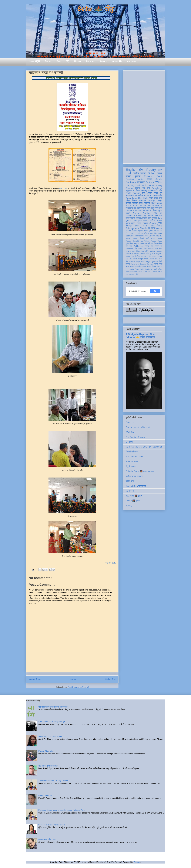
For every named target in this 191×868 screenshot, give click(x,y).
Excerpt (148, 196)
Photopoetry (134, 272)
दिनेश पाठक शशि (156, 198)
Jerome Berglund (142, 213)
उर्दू (149, 228)
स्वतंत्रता (144, 256)
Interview (130, 196)
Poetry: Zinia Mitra (46, 751)
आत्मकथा (139, 218)
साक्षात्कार (129, 208)
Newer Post (35, 679)
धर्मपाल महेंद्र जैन (155, 193)
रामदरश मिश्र (130, 251)
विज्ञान (134, 231)
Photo (135, 239)
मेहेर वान (158, 213)
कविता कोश (130, 481)
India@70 (138, 233)
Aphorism (135, 264)
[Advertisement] (144, 116)
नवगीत (160, 259)
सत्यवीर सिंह (158, 231)
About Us (117, 61)
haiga (148, 262)
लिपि (161, 262)
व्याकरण (132, 262)
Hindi (128, 173)
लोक (127, 254)
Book (160, 176)
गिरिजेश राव (153, 259)
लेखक (128, 176)
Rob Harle (143, 198)
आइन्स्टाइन (143, 244)
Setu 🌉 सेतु (95, 9)
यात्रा (153, 228)
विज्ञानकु (129, 226)
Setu (59, 61)
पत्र (156, 216)
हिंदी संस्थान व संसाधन (134, 476)
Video (160, 241)
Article (159, 179)
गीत (135, 208)
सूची (143, 193)
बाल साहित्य (139, 196)
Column (152, 236)
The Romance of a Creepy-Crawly (53, 781)
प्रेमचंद (151, 231)
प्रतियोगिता (129, 244)
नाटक (140, 249)
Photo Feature (133, 193)
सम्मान (137, 226)
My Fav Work (131, 259)
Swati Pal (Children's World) (50, 736)
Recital (133, 267)
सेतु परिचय (130, 491)
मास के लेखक (130, 274)
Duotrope (130, 422)
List (128, 185)
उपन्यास (128, 256)
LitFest (151, 249)
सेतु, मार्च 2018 (111, 563)
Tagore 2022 (143, 231)
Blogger (137, 862)
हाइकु (138, 262)
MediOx (129, 442)
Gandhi (136, 241)
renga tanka (143, 259)
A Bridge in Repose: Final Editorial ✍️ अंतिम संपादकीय (140, 336)
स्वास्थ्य (137, 254)
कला (152, 233)
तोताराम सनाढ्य (158, 272)
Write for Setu (132, 462)
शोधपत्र (141, 182)
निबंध (141, 203)
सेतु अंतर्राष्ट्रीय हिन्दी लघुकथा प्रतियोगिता (53, 707)
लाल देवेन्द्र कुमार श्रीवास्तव (48, 766)
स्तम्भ (149, 179)
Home (73, 679)
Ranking (150, 264)
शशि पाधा (150, 208)
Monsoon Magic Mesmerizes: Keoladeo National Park (61, 810)
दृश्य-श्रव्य (159, 249)
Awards (103, 61)
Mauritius (129, 249)
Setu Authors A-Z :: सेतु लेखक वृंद (52, 722)
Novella (144, 228)
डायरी (156, 264)
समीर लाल (158, 208)
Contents (131, 182)
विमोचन (138, 256)
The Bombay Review (135, 437)
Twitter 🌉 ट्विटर (133, 501)
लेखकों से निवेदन (132, 452)
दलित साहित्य (150, 251)
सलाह (131, 254)
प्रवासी (146, 221)
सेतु (68, 61)
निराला (147, 246)
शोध (161, 196)
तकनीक (139, 267)
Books (48, 61)
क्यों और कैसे (152, 244)
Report (154, 241)
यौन (127, 262)
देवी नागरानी (142, 208)
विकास (154, 267)
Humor (160, 256)
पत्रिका (160, 269)
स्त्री (147, 239)
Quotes (143, 264)
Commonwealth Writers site (138, 427)
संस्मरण (135, 203)
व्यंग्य (161, 190)
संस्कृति (136, 244)
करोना (145, 226)
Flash (154, 203)
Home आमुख (34, 61)
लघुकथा (129, 190)
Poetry (151, 170)
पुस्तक (138, 176)
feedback (148, 269)
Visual (142, 254)
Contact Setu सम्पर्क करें (136, 486)
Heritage (152, 256)
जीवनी (133, 218)
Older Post (111, 679)
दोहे (136, 249)
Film (143, 262)
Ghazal (155, 196)
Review (130, 179)
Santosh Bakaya (147, 201)
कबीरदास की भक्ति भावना (47, 840)
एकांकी (155, 269)
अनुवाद (147, 190)
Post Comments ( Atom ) (78, 687)
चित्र (128, 218)
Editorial (149, 176)
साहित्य (153, 221)
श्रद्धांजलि (159, 236)
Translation (157, 188)
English (131, 170)
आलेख (136, 173)
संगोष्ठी (136, 274)
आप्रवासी (159, 254)
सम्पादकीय (154, 190)
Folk (127, 267)
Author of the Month (143, 206)
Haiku (160, 221)
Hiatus (78, 61)
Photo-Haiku (139, 269)
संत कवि (129, 246)
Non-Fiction (145, 241)
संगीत (127, 272)
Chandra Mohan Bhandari (138, 211)
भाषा (161, 216)
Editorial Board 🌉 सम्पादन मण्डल (140, 471)
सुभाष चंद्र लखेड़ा (150, 218)
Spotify (129, 506)
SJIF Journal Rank (134, 457)
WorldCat (130, 432)
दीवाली (144, 267)
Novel (151, 216)
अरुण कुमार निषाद (133, 223)
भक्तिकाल (159, 251)
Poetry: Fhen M (45, 795)
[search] (138, 291)
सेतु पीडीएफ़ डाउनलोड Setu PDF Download (144, 447)
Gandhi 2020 (156, 223)
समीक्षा (160, 173)
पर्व (161, 246)
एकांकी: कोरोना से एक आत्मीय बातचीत (51, 825)
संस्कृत (145, 223)
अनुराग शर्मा (63, 188)
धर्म (133, 256)
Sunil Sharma (148, 185)
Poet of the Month (146, 272)
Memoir (159, 206)
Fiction (151, 173)
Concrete (129, 233)
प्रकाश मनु (140, 188)
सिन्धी (142, 239)
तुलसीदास (155, 262)
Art (134, 190)
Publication (139, 246)
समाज (128, 264)
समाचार (147, 203)
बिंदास (134, 201)
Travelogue (140, 236)
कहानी (143, 173)
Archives (131, 61)
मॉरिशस (160, 244)
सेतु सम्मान (155, 246)
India (140, 179)
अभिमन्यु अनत (150, 254)
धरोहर (128, 201)
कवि (148, 188)
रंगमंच (149, 267)
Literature (140, 251)
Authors (90, 61)
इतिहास (146, 233)
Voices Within (154, 182)
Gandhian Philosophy (136, 216)
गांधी (147, 236)
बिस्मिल (160, 226)
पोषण (152, 226)
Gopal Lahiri (131, 198)
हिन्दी (141, 170)
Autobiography (132, 228)
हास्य (145, 249)
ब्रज (161, 264)
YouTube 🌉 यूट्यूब (134, 496)
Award (128, 239)
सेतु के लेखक (131, 466)
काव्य (160, 170)
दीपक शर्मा (140, 190)
